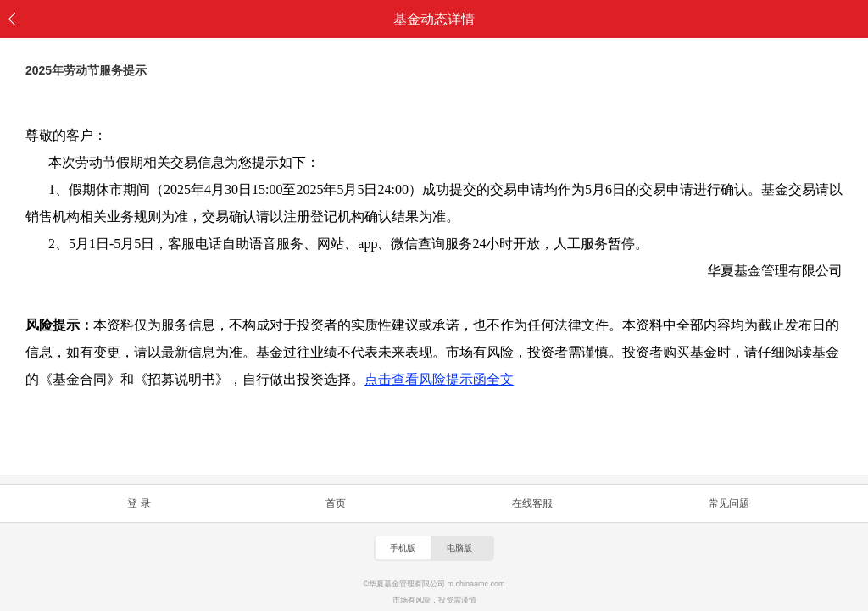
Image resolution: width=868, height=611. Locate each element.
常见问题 (729, 503)
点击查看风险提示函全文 (439, 379)
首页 (336, 503)
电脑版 (459, 548)
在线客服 (532, 503)
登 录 (139, 503)
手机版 (403, 548)
